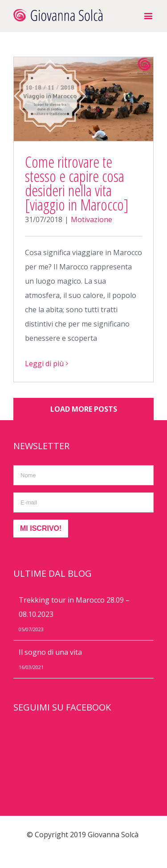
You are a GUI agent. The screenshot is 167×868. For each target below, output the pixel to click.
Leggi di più (44, 364)
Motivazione (92, 219)
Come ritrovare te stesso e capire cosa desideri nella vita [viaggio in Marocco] (77, 183)
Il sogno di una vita (50, 652)
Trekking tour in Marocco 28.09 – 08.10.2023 (74, 607)
